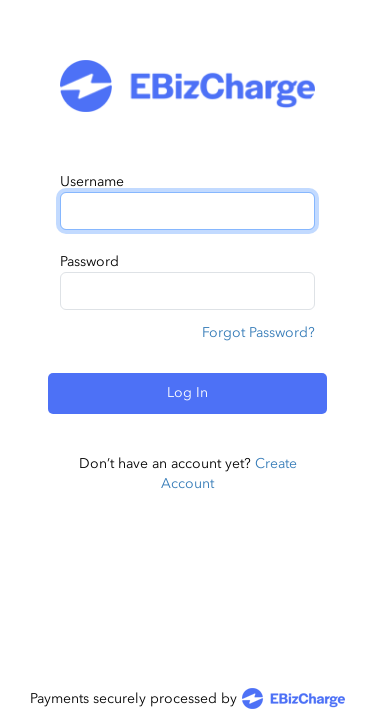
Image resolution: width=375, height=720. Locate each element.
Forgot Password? (258, 332)
